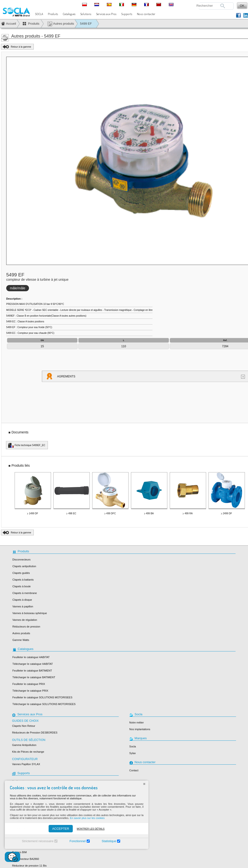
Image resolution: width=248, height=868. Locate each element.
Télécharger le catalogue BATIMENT (34, 677)
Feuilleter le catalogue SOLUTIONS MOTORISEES (42, 697)
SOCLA (39, 14)
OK (242, 6)
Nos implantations (140, 729)
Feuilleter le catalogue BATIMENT (32, 671)
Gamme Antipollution (24, 745)
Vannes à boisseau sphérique (30, 613)
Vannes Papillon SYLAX (26, 764)
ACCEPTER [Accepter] (57, 829)
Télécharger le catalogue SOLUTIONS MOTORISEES (44, 704)
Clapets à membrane (25, 593)
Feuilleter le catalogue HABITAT (31, 657)
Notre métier (137, 722)
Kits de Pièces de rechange (28, 752)
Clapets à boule (22, 586)
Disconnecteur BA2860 (25, 859)
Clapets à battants (23, 580)
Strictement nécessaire (34, 841)
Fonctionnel (74, 841)
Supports (127, 14)
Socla (133, 746)
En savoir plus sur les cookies (83, 818)
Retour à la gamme (21, 47)
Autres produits (61, 24)
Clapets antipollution (24, 566)
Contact (134, 770)
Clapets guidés (21, 573)
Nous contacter (146, 14)
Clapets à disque (22, 600)
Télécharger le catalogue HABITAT (33, 664)
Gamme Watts (21, 640)
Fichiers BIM (19, 852)
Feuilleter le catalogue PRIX (29, 684)
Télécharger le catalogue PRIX (30, 691)
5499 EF (86, 24)
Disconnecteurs (22, 560)
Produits (53, 14)
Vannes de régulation (25, 620)
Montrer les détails (87, 829)
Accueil (11, 24)
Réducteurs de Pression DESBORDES (35, 733)
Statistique (105, 841)
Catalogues (69, 14)
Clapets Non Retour (24, 726)
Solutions (86, 14)
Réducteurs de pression (26, 627)
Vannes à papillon (23, 606)
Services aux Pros (106, 14)
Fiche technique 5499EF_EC (30, 445)
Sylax (132, 753)
